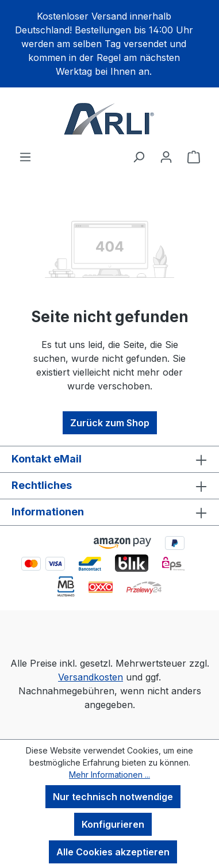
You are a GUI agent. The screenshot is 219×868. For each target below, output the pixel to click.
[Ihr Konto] (166, 156)
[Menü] (25, 156)
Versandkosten (91, 677)
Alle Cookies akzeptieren (113, 852)
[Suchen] (139, 156)
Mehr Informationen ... (109, 775)
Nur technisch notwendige (113, 797)
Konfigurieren (113, 824)
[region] (109, 44)
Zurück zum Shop (110, 423)
